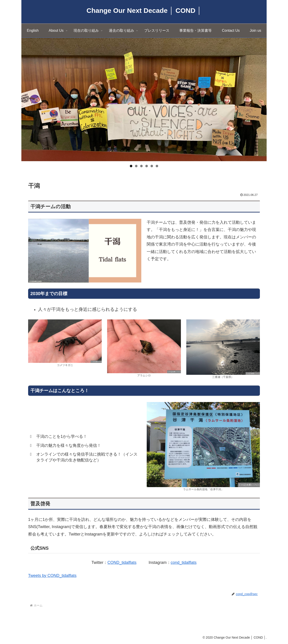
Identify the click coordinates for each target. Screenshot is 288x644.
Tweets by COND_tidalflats (52, 576)
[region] (144, 99)
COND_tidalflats (122, 563)
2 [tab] (136, 166)
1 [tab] (131, 166)
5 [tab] (152, 166)
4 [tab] (147, 166)
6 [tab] (157, 166)
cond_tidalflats (184, 563)
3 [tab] (141, 166)
